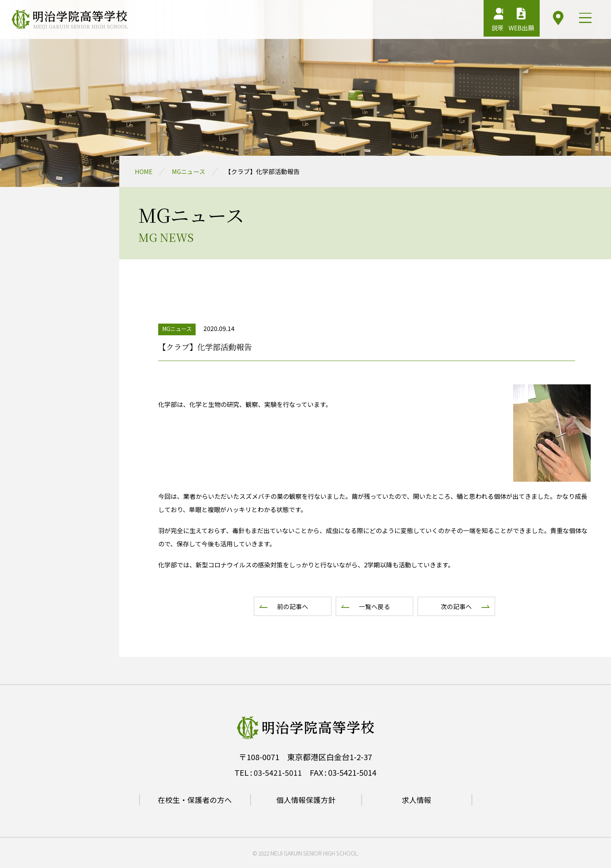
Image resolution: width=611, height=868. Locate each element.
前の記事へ (293, 606)
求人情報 (417, 800)
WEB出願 (509, 21)
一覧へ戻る (374, 606)
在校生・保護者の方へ (195, 800)
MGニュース (189, 171)
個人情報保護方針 (306, 800)
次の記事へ (456, 606)
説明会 (470, 21)
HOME (144, 171)
